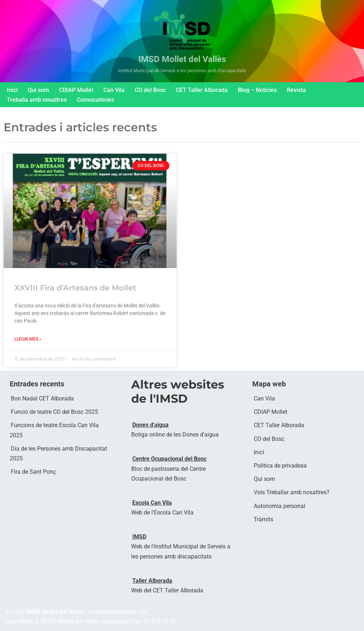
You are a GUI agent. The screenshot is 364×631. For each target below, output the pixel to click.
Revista (296, 90)
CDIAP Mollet (76, 90)
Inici (12, 90)
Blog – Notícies (257, 90)
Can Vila (114, 90)
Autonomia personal (279, 506)
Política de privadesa (280, 466)
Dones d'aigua (150, 425)
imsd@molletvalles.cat (117, 612)
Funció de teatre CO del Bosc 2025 (54, 412)
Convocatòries (95, 100)
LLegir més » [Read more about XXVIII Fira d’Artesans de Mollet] (28, 339)
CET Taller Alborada (202, 90)
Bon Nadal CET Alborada (42, 399)
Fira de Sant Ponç (33, 472)
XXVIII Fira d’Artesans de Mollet (75, 288)
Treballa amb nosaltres (37, 100)
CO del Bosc (150, 90)
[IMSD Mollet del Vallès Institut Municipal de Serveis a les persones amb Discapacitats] (182, 41)
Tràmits (263, 519)
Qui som (38, 90)
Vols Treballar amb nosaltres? (292, 493)
